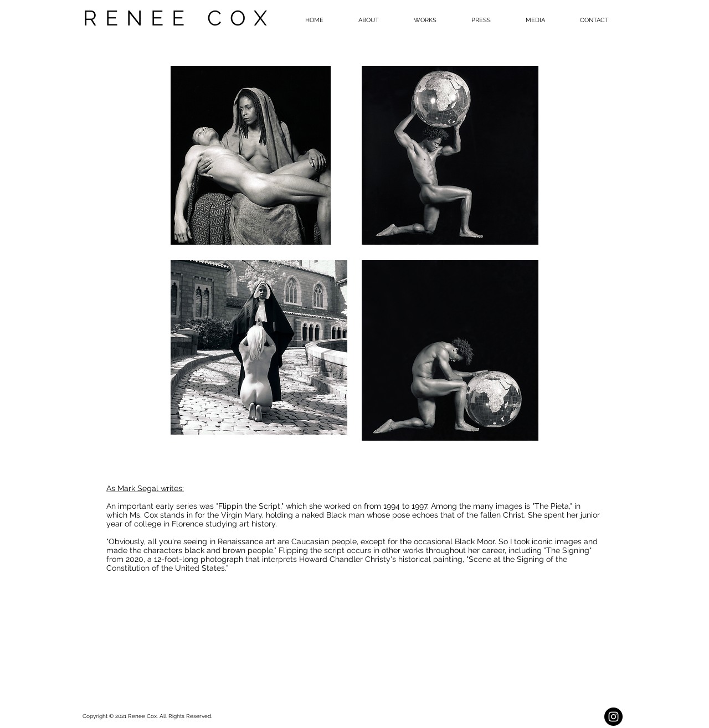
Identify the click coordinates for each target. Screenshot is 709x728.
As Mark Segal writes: (145, 488)
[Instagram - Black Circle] (613, 717)
